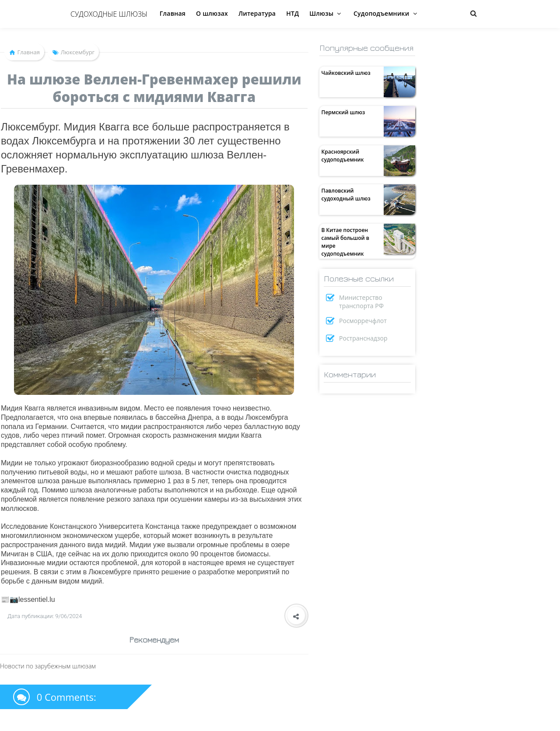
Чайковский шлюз (346, 73)
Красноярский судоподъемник (343, 156)
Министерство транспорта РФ (361, 302)
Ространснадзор (363, 338)
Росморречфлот (363, 321)
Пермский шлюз (343, 112)
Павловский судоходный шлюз (346, 195)
